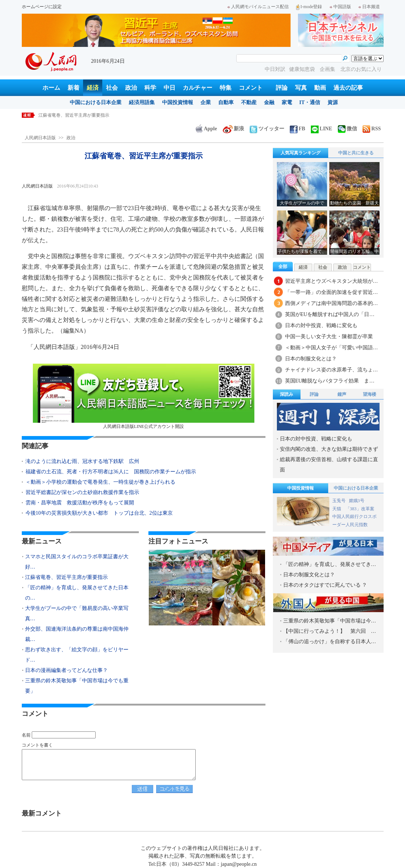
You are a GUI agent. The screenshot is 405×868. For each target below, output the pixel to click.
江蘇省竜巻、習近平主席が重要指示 (66, 577)
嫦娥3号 (357, 501)
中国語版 (340, 7)
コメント (251, 88)
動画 (320, 88)
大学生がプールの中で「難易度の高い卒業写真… (77, 613)
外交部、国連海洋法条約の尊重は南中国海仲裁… (77, 634)
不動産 (249, 102)
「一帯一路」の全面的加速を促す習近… (332, 292)
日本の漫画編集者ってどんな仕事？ (66, 670)
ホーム (51, 88)
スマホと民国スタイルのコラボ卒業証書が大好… (77, 562)
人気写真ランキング (301, 153)
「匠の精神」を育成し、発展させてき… (330, 564)
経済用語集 (142, 102)
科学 (150, 88)
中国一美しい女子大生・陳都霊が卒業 (329, 337)
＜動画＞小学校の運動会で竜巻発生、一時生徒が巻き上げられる (100, 482)
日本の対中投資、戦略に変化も (321, 325)
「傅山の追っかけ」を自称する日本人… (330, 641)
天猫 (337, 509)
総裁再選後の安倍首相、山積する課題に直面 (329, 465)
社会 (112, 88)
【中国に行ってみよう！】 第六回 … (330, 631)
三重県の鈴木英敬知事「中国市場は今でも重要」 (77, 686)
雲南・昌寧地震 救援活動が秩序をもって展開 (80, 503)
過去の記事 (348, 88)
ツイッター (267, 129)
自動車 (226, 102)
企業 (206, 102)
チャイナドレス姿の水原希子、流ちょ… (332, 370)
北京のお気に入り (361, 69)
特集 (226, 88)
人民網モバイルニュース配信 (258, 7)
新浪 (233, 129)
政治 (131, 88)
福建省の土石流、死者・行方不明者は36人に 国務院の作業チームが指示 (111, 472)
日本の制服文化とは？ (311, 359)
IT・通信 (310, 102)
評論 (282, 88)
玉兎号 (339, 501)
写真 (301, 88)
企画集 (328, 69)
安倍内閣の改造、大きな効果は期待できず (329, 449)
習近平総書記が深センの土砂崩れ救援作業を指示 (82, 492)
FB (298, 129)
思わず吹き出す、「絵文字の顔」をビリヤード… (77, 655)
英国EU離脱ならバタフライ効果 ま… (330, 381)
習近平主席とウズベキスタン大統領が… (332, 281)
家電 (287, 102)
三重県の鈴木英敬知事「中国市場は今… (330, 621)
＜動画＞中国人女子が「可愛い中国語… (332, 348)
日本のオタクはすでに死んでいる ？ (325, 585)
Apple (206, 129)
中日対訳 (275, 69)
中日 (169, 88)
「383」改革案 (360, 509)
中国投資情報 (178, 102)
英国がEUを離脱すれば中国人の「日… (330, 314)
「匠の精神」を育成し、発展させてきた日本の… (77, 593)
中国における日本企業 (96, 102)
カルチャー (198, 88)
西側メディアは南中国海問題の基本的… (332, 303)
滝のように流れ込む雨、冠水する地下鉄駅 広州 (82, 461)
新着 (73, 88)
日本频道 (369, 7)
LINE (322, 129)
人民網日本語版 (40, 138)
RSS (372, 129)
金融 (269, 102)
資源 (333, 102)
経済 (93, 88)
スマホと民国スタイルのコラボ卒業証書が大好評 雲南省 (96, 115)
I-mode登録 (309, 7)
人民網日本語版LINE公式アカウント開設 (144, 396)
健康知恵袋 (303, 69)
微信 (347, 129)
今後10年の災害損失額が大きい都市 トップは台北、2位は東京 (99, 513)
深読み (286, 394)
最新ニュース (42, 541)
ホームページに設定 (42, 7)
